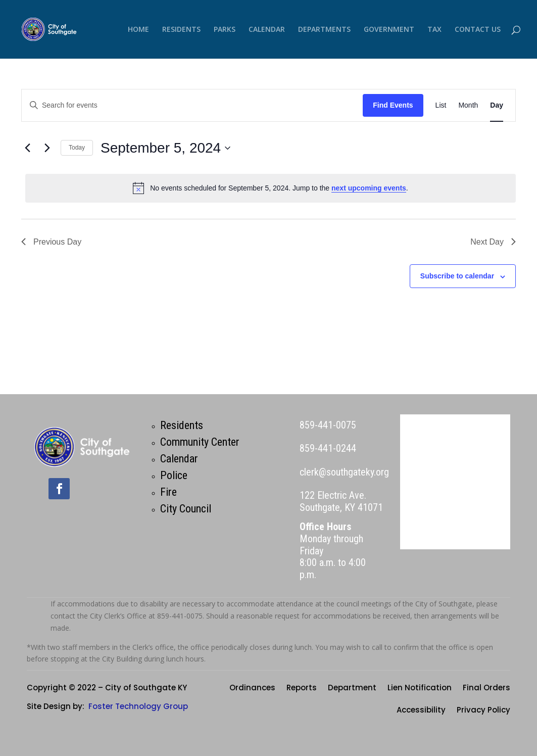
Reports (302, 689)
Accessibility (421, 711)
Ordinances (252, 689)
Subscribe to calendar (457, 276)
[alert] (271, 188)
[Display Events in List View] (441, 105)
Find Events (393, 105)
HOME (138, 30)
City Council (186, 509)
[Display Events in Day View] (497, 105)
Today (77, 148)
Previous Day (51, 242)
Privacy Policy (483, 711)
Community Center (200, 442)
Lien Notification (420, 689)
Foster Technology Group (138, 706)
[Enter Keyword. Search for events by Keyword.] (192, 105)
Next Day (493, 242)
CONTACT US (478, 30)
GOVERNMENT (389, 30)
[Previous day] (27, 148)
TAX (434, 30)
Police (174, 475)
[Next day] (47, 148)
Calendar (179, 459)
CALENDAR (267, 30)
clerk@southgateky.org (344, 472)
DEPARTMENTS (324, 30)
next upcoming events (369, 188)
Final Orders (486, 689)
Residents (182, 425)
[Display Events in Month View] (468, 105)
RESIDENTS (181, 30)
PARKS (225, 30)
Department (352, 689)
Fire (168, 492)
